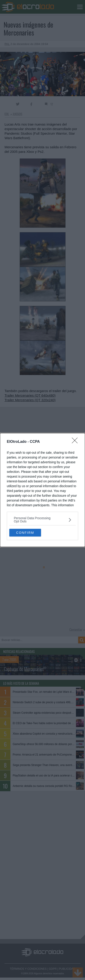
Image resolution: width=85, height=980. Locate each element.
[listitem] (42, 520)
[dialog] (42, 490)
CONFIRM (25, 532)
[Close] (76, 442)
